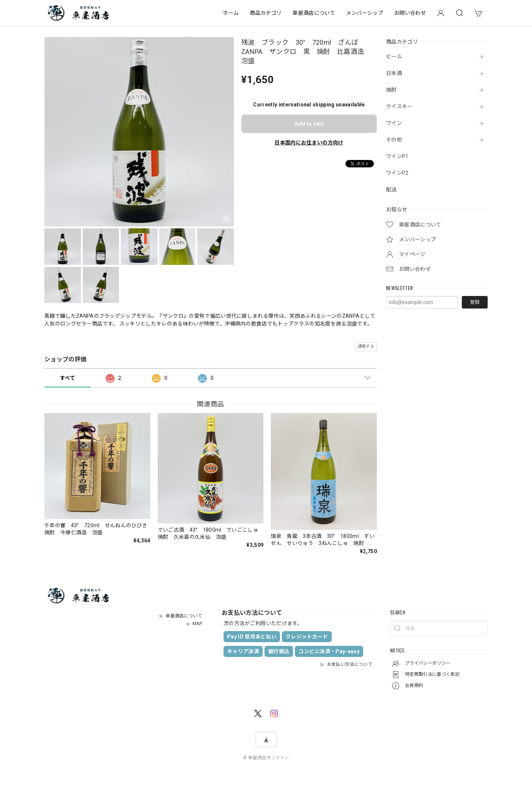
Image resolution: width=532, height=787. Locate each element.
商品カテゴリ (266, 13)
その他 (394, 140)
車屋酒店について (314, 13)
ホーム (231, 13)
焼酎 (391, 90)
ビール (394, 57)
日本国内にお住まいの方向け (309, 143)
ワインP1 (397, 156)
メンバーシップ (365, 13)
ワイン (394, 123)
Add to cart (309, 124)
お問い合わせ (410, 13)
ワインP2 (397, 173)
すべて (67, 378)
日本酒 (394, 73)
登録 (475, 302)
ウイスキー (399, 106)
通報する (366, 346)
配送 (391, 190)
